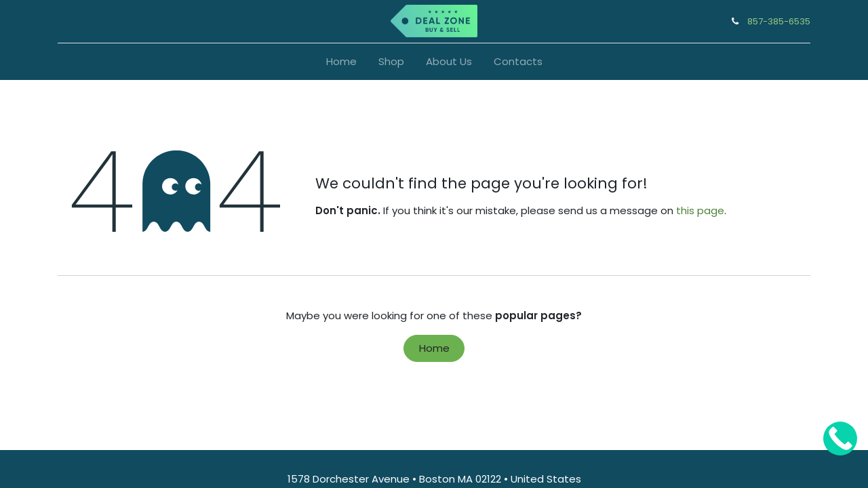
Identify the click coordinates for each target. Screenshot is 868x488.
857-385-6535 (779, 21)
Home (434, 348)
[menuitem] (341, 62)
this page (700, 210)
